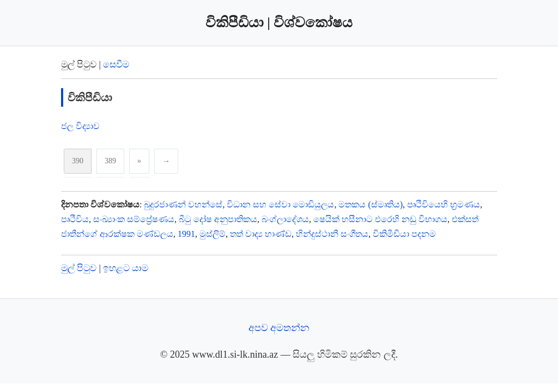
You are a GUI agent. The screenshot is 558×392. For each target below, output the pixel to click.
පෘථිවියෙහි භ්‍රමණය (444, 204)
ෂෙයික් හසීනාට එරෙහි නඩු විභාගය (380, 219)
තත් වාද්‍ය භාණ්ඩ (261, 234)
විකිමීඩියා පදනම (404, 234)
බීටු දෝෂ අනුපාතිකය (218, 219)
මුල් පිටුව (79, 268)
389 (110, 161)
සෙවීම (116, 65)
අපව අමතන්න (279, 328)
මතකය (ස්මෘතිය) (371, 204)
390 (78, 161)
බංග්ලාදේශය (285, 219)
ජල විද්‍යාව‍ (80, 126)
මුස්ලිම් (213, 234)
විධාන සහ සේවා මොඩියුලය (280, 204)
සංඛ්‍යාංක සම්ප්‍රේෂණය (134, 219)
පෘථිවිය (75, 219)
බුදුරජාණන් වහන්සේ (183, 204)
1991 (186, 234)
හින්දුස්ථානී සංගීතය (332, 234)
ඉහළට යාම (126, 268)
